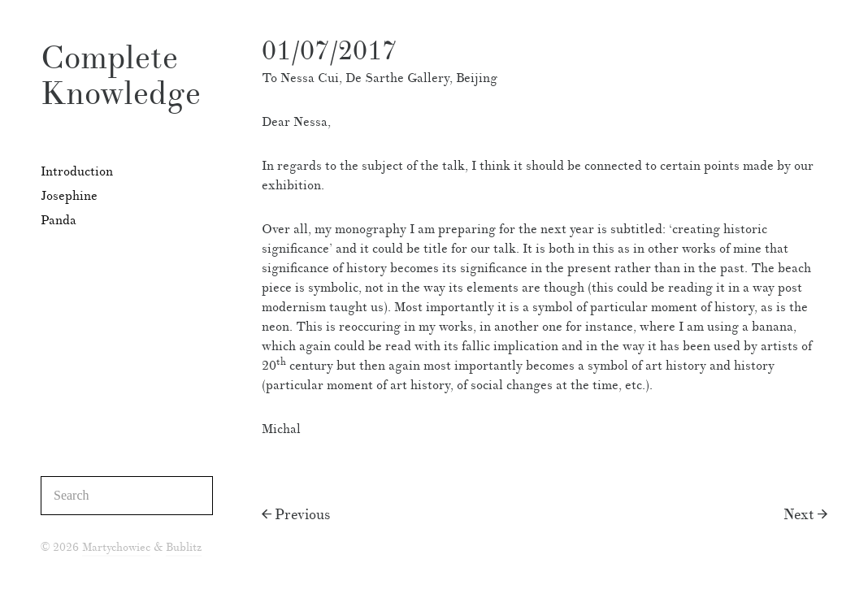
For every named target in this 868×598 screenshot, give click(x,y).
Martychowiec (116, 548)
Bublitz (184, 548)
